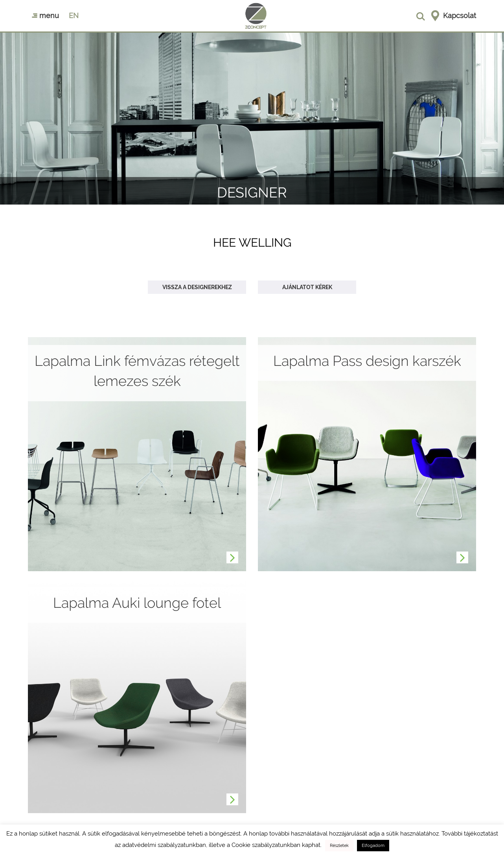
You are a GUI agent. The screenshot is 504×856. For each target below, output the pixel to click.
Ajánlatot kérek (307, 287)
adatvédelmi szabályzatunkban (164, 845)
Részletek (339, 846)
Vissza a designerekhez (197, 287)
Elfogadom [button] (373, 846)
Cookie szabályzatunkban (266, 845)
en (74, 16)
